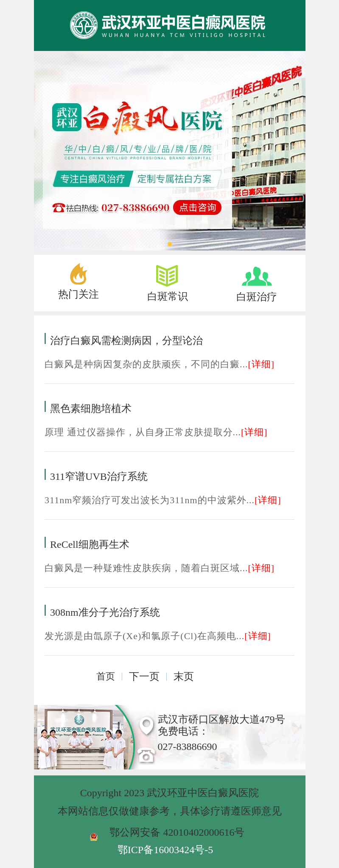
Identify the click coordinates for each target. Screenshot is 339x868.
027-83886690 (188, 747)
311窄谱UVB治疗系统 (99, 476)
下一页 (144, 676)
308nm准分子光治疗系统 (105, 612)
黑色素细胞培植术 (91, 409)
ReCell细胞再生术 (90, 544)
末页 (184, 676)
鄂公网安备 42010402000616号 (177, 832)
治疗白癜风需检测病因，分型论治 (126, 341)
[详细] (262, 364)
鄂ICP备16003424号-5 (165, 850)
